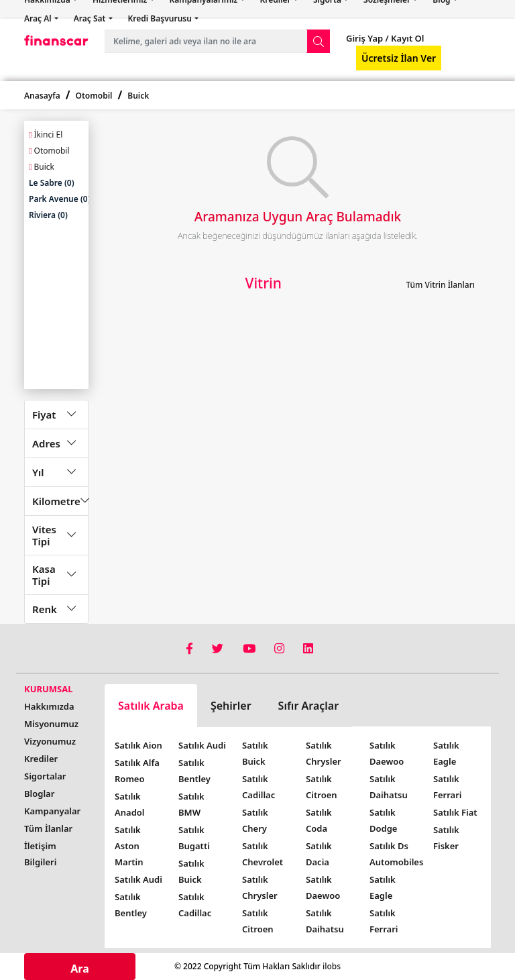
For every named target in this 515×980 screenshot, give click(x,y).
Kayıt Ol (407, 38)
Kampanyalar (52, 811)
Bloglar (39, 794)
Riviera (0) (48, 215)
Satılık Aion (138, 745)
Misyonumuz (51, 724)
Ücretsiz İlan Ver (399, 58)
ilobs (332, 966)
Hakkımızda (49, 706)
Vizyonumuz (50, 741)
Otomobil (94, 96)
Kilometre (56, 501)
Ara (80, 969)
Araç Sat (91, 18)
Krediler (41, 759)
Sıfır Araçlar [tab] (309, 706)
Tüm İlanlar (48, 828)
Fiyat (44, 415)
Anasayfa (42, 96)
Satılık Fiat (455, 812)
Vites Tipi (44, 535)
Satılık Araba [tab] (151, 706)
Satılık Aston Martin (129, 846)
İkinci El (46, 134)
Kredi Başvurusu (161, 18)
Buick (138, 96)
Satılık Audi (138, 879)
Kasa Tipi (44, 575)
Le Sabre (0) (52, 183)
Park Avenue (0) (60, 199)
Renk (45, 609)
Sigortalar (45, 776)
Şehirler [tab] (231, 706)
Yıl (38, 472)
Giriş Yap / (367, 38)
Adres (46, 443)
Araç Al (39, 18)
